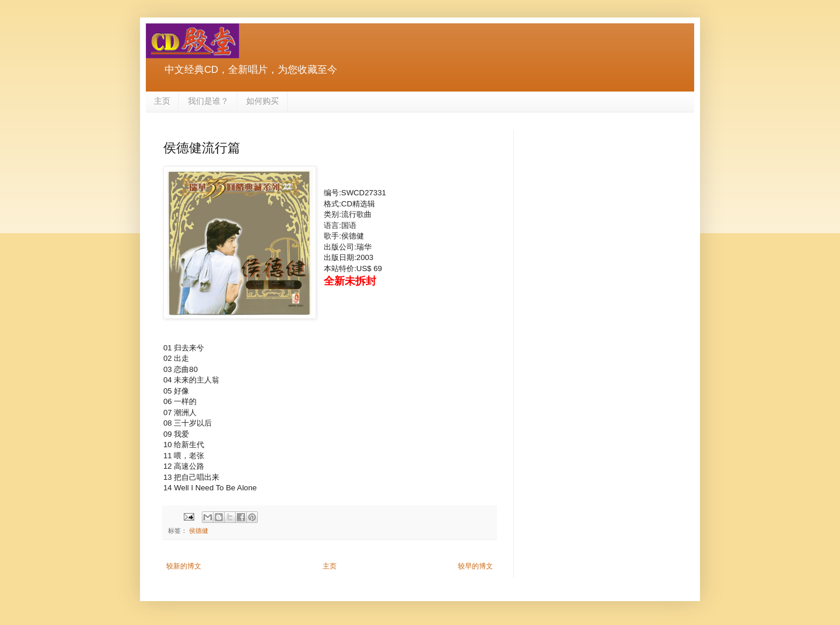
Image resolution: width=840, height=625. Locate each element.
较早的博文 (475, 566)
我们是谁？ (208, 101)
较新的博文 (184, 566)
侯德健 (199, 531)
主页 (162, 101)
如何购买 (262, 101)
